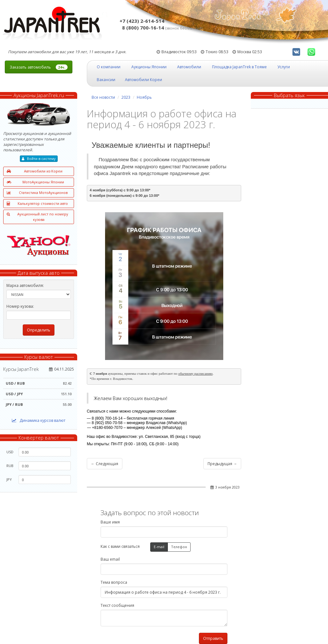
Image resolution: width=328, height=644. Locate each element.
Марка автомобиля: (25, 285)
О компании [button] (109, 67)
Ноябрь (144, 97)
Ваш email (110, 559)
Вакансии (106, 80)
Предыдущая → (222, 464)
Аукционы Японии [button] (149, 67)
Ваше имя (110, 522)
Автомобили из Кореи (35, 171)
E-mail (159, 547)
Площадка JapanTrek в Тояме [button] (239, 67)
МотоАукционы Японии (35, 182)
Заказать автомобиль (39, 67)
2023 (126, 97)
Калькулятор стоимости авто (37, 204)
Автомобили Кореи (143, 80)
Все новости (103, 97)
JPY (9, 479)
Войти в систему (39, 159)
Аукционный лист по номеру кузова (37, 217)
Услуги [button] (284, 67)
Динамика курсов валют (39, 420)
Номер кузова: (20, 306)
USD (10, 452)
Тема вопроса (114, 582)
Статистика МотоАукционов (37, 193)
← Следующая (105, 464)
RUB (10, 466)
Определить (39, 330)
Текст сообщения (117, 605)
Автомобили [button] (189, 67)
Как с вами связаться (120, 546)
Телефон (179, 547)
